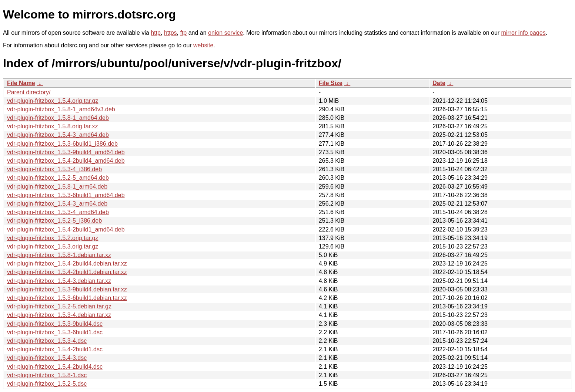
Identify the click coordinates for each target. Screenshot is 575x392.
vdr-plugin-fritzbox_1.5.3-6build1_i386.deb (62, 144)
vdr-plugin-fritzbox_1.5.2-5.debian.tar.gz (59, 306)
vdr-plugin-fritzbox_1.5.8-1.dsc (47, 375)
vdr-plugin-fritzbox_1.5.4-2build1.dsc (55, 349)
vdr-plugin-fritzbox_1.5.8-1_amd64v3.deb (61, 109)
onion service (225, 33)
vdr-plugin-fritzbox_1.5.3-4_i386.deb (54, 169)
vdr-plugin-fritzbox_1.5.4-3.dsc (47, 358)
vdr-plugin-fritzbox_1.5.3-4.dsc (47, 341)
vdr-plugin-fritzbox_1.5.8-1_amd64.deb (58, 118)
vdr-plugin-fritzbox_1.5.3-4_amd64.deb (58, 212)
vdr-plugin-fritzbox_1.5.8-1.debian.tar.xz (59, 255)
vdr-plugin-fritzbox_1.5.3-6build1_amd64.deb (66, 195)
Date (439, 83)
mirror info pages (524, 33)
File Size (331, 83)
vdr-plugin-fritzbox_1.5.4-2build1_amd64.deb (66, 229)
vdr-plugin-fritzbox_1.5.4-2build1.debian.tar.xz (67, 272)
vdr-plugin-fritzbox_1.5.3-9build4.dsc (55, 324)
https (171, 33)
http (156, 33)
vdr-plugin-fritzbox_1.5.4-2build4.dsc (55, 367)
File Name (21, 83)
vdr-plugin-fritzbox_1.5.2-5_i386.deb (54, 221)
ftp (183, 33)
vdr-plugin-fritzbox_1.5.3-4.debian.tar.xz (59, 315)
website (203, 45)
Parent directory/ (29, 92)
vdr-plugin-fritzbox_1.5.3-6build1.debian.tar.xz (67, 298)
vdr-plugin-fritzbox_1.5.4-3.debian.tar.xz (59, 281)
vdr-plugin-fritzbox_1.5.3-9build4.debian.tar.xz (67, 289)
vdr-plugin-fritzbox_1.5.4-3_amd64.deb (58, 135)
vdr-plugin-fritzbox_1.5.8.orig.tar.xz (52, 126)
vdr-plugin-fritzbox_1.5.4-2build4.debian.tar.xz (67, 263)
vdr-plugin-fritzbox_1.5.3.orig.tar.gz (53, 246)
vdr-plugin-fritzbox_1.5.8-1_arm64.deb (57, 187)
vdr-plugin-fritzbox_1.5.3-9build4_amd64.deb (66, 152)
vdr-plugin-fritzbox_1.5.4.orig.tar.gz (53, 101)
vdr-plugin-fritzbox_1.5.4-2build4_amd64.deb (66, 161)
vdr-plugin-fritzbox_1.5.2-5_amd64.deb (58, 178)
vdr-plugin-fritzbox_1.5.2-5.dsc (47, 384)
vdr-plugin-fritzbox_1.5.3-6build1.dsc (55, 332)
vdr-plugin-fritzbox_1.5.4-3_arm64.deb (57, 204)
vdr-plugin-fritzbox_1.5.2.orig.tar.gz (53, 238)
